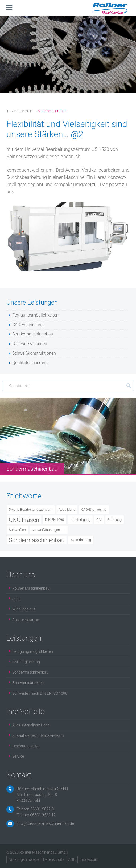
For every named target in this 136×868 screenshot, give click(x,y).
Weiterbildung (81, 540)
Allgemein (46, 111)
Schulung (115, 520)
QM (99, 520)
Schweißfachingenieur (49, 530)
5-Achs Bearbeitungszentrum (31, 509)
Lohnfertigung (80, 520)
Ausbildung (67, 509)
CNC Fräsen (24, 520)
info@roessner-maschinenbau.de (45, 823)
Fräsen (61, 111)
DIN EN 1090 (54, 520)
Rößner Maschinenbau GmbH (42, 789)
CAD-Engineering (94, 509)
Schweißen (17, 530)
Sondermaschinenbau (37, 540)
